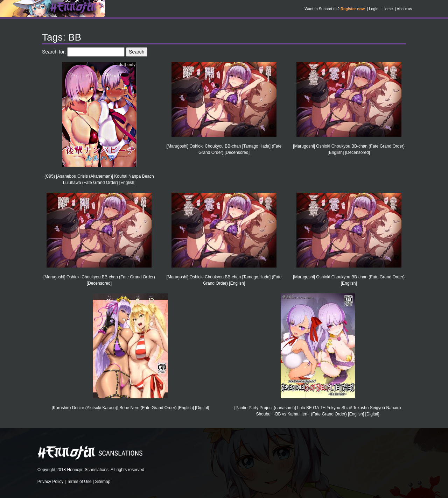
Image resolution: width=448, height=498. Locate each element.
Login (374, 9)
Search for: (54, 52)
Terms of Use (79, 482)
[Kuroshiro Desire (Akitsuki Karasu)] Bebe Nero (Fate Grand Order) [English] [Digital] (131, 408)
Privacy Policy (51, 482)
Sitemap (103, 482)
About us (404, 9)
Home (388, 9)
